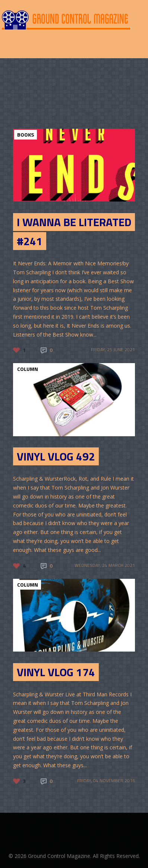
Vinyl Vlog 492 (56, 456)
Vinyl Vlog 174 (56, 672)
